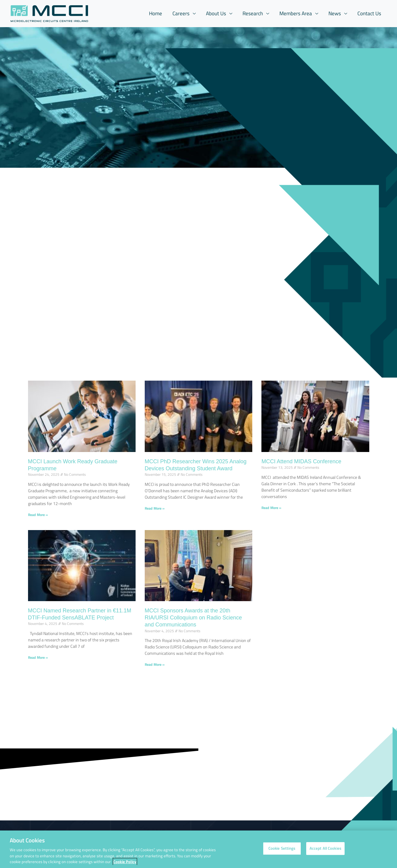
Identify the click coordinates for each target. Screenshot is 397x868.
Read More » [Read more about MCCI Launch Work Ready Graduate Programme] (38, 515)
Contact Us (369, 13)
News (335, 13)
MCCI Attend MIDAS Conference (301, 461)
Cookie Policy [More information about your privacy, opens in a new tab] (125, 863)
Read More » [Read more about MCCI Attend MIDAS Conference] (271, 508)
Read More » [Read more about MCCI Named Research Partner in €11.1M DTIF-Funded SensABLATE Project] (38, 657)
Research (253, 13)
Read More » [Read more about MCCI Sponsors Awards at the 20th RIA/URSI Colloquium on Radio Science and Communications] (155, 664)
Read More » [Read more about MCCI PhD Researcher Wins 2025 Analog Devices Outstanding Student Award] (155, 508)
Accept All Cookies (325, 850)
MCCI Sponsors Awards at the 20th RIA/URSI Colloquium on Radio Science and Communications (193, 618)
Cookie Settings (282, 850)
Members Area (296, 13)
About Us (216, 13)
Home (156, 13)
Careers (181, 13)
